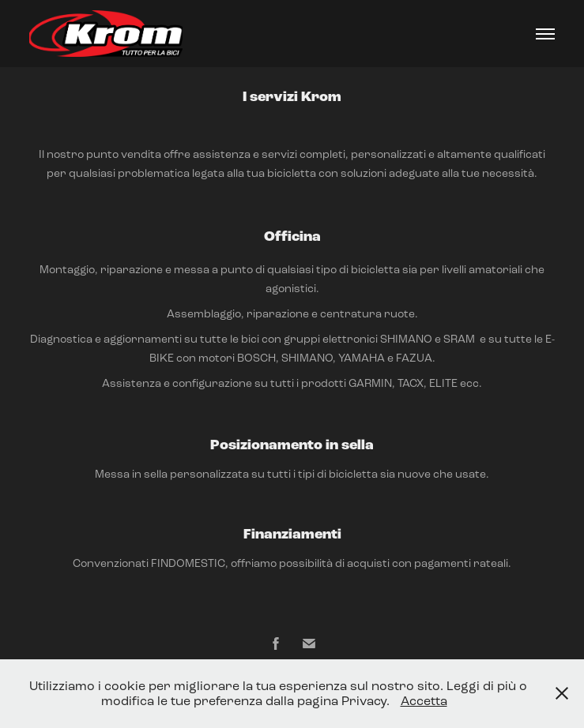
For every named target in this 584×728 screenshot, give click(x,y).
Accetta (424, 701)
